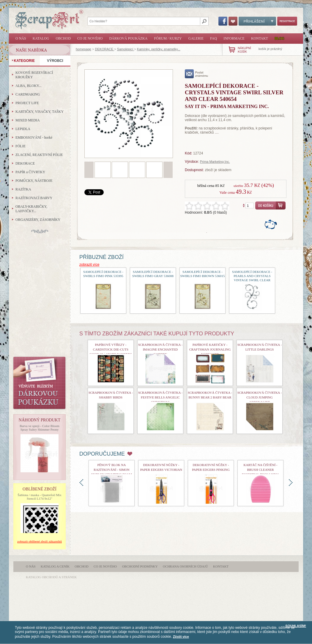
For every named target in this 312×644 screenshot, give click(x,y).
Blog (279, 38)
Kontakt (260, 38)
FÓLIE (21, 146)
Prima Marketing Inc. (215, 162)
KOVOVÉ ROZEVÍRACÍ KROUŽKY (34, 75)
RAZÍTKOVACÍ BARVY (34, 198)
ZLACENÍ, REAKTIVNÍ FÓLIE (39, 155)
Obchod (63, 38)
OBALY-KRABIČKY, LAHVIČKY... (31, 209)
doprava (291, 483)
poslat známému (197, 74)
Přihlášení (257, 21)
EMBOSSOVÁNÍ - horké (34, 137)
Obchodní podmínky (140, 566)
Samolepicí (126, 49)
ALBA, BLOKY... (28, 86)
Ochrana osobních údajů (185, 566)
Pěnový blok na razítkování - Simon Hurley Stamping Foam (112, 470)
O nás (21, 38)
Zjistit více (181, 637)
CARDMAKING (28, 94)
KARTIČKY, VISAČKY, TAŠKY (40, 112)
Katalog (41, 38)
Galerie (196, 38)
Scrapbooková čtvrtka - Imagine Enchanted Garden (160, 349)
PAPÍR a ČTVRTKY (30, 172)
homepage (83, 49)
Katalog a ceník (55, 566)
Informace (234, 38)
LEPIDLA (23, 129)
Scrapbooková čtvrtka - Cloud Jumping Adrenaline (260, 397)
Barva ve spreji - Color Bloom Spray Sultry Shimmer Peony (40, 428)
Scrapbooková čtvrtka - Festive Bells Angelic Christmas (160, 397)
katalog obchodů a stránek (51, 577)
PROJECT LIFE (27, 103)
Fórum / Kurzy (168, 38)
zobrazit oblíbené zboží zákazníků (40, 541)
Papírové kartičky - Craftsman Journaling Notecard (210, 349)
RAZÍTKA (23, 189)
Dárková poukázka (128, 38)
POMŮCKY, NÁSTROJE (34, 181)
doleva (81, 483)
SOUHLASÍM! (296, 626)
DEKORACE (105, 49)
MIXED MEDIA (28, 120)
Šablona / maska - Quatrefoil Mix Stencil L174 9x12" (40, 497)
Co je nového (90, 38)
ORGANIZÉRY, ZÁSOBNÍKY (38, 220)
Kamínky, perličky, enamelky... (159, 49)
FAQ (213, 38)
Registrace (287, 21)
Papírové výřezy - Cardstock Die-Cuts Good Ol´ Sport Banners (111, 349)
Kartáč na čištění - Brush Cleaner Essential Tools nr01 (260, 470)
